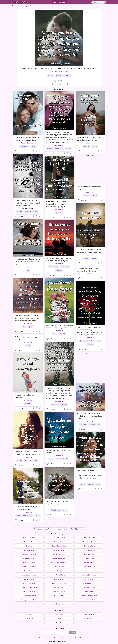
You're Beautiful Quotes (59, 604)
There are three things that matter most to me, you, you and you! (27, 139)
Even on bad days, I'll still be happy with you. (89, 188)
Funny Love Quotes (59, 558)
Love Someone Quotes (29, 575)
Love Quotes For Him (59, 538)
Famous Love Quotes (59, 554)
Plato (59, 618)
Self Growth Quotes (89, 587)
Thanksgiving (89, 592)
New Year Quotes (89, 579)
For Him (49, 149)
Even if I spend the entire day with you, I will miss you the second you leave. (89, 416)
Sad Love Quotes (59, 587)
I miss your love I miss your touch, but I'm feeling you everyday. (89, 139)
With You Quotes (59, 600)
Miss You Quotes (62, 529)
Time (99, 425)
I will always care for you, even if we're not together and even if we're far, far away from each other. (28, 318)
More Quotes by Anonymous (59, 72)
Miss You (59, 75)
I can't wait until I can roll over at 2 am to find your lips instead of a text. (28, 453)
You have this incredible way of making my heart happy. (26, 508)
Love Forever (65, 267)
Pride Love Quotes (29, 583)
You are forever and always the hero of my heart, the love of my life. (59, 259)
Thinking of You (96, 341)
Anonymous (59, 145)
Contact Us (66, 638)
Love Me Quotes (59, 571)
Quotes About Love (89, 583)
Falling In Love (55, 510)
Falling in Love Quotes (29, 554)
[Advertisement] (90, 169)
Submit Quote (80, 638)
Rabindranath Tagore (89, 614)
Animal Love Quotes (89, 542)
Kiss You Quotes (89, 563)
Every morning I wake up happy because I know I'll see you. (88, 270)
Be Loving (29, 546)
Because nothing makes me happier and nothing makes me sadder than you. (27, 262)
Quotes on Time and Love (29, 587)
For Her (50, 75)
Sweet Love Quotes (59, 592)
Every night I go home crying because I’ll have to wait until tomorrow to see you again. (56, 204)
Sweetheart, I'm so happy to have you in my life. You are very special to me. (59, 327)
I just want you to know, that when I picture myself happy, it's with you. (89, 251)
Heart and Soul (59, 149)
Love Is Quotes (29, 571)
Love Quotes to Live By (89, 571)
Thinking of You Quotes (29, 596)
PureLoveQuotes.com (28, 143)
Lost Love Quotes (59, 567)
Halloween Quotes (89, 558)
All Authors (29, 614)
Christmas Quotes (89, 550)
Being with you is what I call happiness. (24, 396)
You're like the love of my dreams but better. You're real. (59, 503)
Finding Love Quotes (89, 554)
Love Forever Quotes (89, 567)
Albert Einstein (29, 618)
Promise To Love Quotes (59, 583)
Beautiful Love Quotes (59, 546)
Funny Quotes (24, 146)
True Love (63, 404)
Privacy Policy (52, 638)
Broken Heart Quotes (29, 550)
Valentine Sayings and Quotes (89, 596)
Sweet (55, 334)
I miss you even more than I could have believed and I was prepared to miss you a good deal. (28, 203)
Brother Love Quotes (59, 550)
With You (94, 195)
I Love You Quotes (59, 542)
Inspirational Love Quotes (59, 563)
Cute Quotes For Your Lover (29, 542)
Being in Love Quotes (89, 546)
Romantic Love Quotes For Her (43, 529)
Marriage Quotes (29, 579)
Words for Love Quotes (89, 600)
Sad (28, 270)
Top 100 (67, 75)
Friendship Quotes (29, 558)
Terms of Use (38, 638)
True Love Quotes (59, 596)
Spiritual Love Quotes (29, 592)
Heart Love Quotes (29, 563)
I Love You (86, 258)
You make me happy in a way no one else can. (59, 452)
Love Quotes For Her (89, 538)
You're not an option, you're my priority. (26, 338)
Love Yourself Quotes (59, 575)
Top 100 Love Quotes (77, 529)
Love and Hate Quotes (89, 575)
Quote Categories (60, 2)
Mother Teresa (59, 614)
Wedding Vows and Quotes (29, 600)
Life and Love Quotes (29, 567)
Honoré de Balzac (89, 618)
